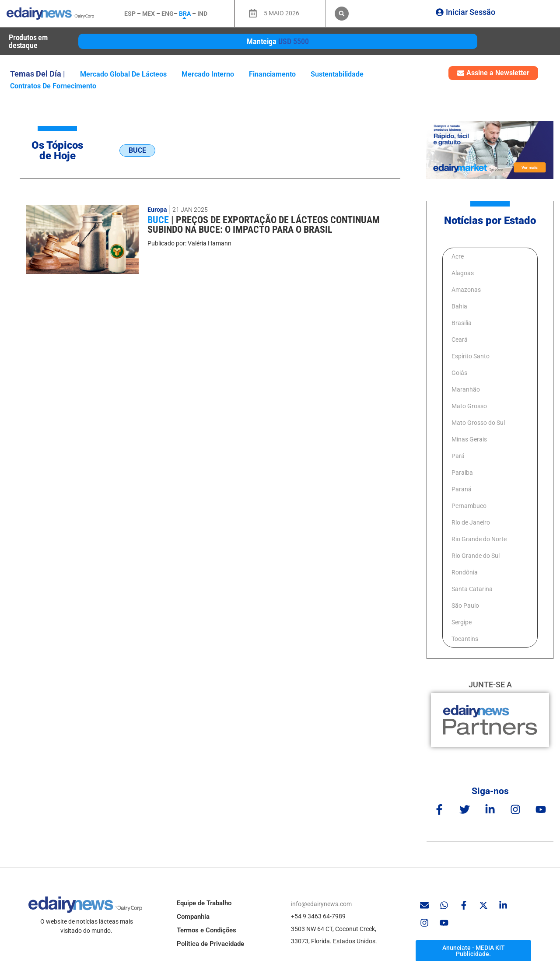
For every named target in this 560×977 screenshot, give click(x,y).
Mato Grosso (469, 406)
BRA (185, 14)
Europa (157, 210)
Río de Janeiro (471, 522)
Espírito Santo (471, 356)
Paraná (462, 489)
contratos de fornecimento (53, 86)
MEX (149, 14)
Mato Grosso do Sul (478, 423)
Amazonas (466, 290)
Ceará (460, 340)
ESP (130, 14)
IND (202, 14)
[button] (342, 14)
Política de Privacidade (210, 944)
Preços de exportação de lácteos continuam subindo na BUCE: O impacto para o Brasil (264, 225)
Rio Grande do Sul (476, 556)
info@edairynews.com (321, 904)
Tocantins (465, 639)
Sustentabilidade (337, 74)
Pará (458, 456)
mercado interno (208, 74)
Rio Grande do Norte (479, 539)
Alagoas (463, 273)
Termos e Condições (206, 930)
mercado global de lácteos (123, 74)
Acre (458, 256)
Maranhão (466, 389)
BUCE (159, 220)
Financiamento (272, 74)
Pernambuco (469, 506)
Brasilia (462, 323)
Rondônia (465, 572)
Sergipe (462, 622)
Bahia (459, 306)
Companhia (193, 917)
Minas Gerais (469, 439)
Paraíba (462, 473)
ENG (168, 14)
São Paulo (465, 606)
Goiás (459, 373)
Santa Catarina (472, 589)
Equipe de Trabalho (204, 903)
